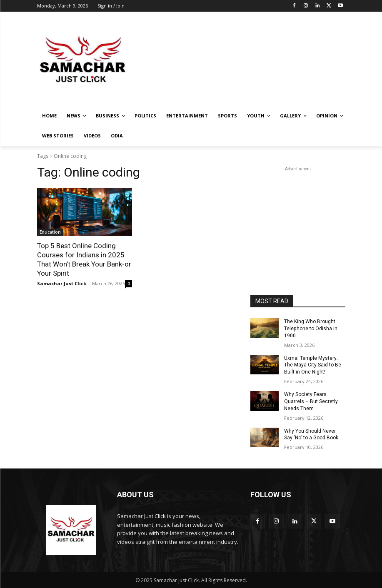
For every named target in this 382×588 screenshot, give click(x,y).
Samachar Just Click (62, 283)
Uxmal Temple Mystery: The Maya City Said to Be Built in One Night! (313, 365)
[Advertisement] (248, 60)
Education (50, 232)
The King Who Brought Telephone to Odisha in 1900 (311, 329)
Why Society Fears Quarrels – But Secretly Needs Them (311, 401)
